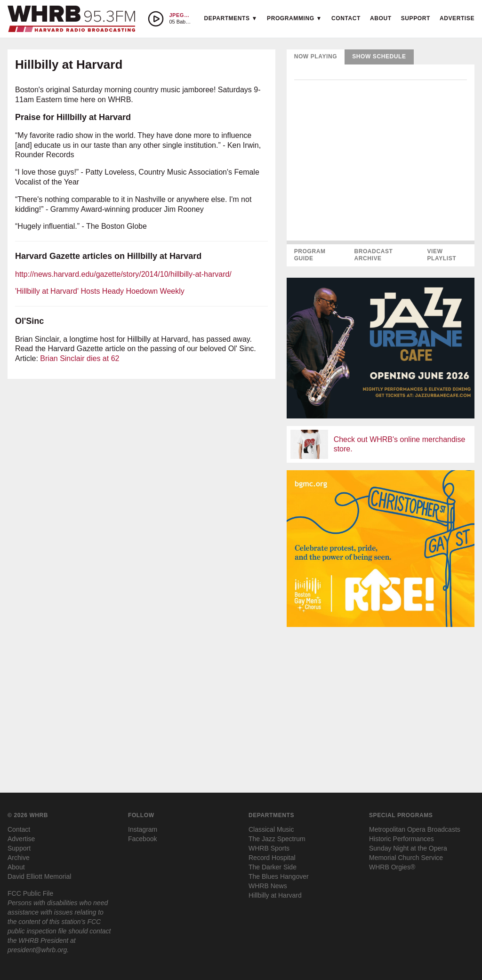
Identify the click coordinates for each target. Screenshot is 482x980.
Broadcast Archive (373, 255)
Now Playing (316, 56)
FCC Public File (30, 893)
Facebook (142, 839)
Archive (19, 858)
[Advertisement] (381, 700)
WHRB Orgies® (392, 867)
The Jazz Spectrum (277, 839)
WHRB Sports (269, 848)
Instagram (143, 829)
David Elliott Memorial (39, 876)
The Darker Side (273, 867)
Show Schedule (379, 56)
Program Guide (310, 255)
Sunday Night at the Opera (408, 848)
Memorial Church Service (406, 858)
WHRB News (268, 886)
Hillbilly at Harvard (275, 895)
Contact (346, 18)
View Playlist (442, 255)
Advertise (457, 18)
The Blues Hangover (279, 876)
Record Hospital (272, 858)
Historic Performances (402, 839)
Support (416, 18)
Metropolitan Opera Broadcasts (415, 829)
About (381, 18)
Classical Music (271, 829)
